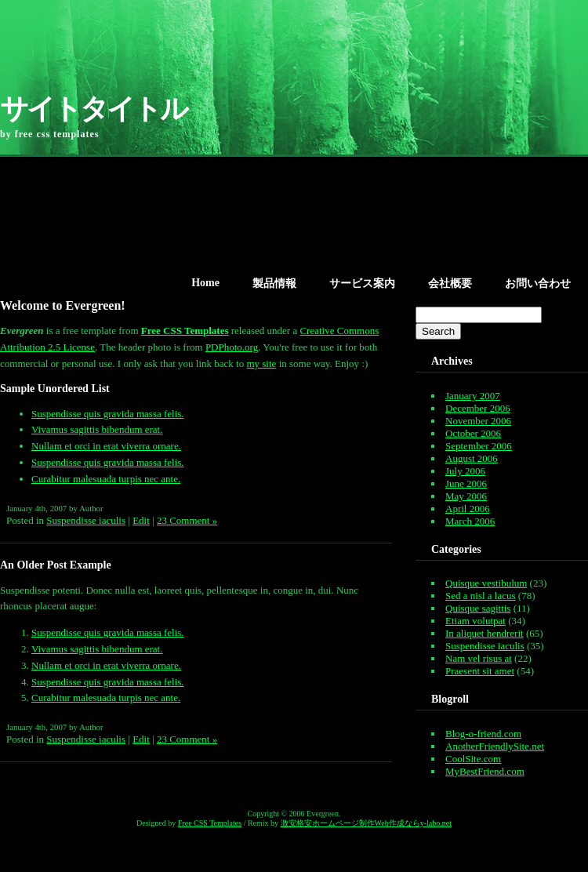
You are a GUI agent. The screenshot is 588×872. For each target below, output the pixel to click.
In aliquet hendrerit (485, 633)
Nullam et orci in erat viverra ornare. (106, 446)
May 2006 (466, 496)
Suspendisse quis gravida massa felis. (108, 414)
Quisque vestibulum (486, 583)
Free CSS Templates (210, 823)
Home (205, 283)
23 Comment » (187, 520)
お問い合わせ (538, 283)
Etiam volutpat (475, 621)
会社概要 (450, 283)
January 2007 (473, 396)
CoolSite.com (473, 759)
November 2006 (478, 421)
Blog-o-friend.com (483, 734)
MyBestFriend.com (485, 771)
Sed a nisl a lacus (481, 596)
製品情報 (274, 283)
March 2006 (470, 521)
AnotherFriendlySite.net (495, 746)
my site (261, 363)
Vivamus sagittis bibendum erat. (97, 429)
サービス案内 (362, 283)
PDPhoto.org (232, 347)
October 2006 (473, 433)
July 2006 (465, 471)
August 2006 (472, 458)
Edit (141, 520)
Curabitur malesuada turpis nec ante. (106, 479)
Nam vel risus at (479, 658)
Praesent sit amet (480, 671)
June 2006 (466, 483)
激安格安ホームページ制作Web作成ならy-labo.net (366, 823)
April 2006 (468, 509)
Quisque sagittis (478, 608)
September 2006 (479, 446)
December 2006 (478, 408)
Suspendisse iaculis (86, 520)
